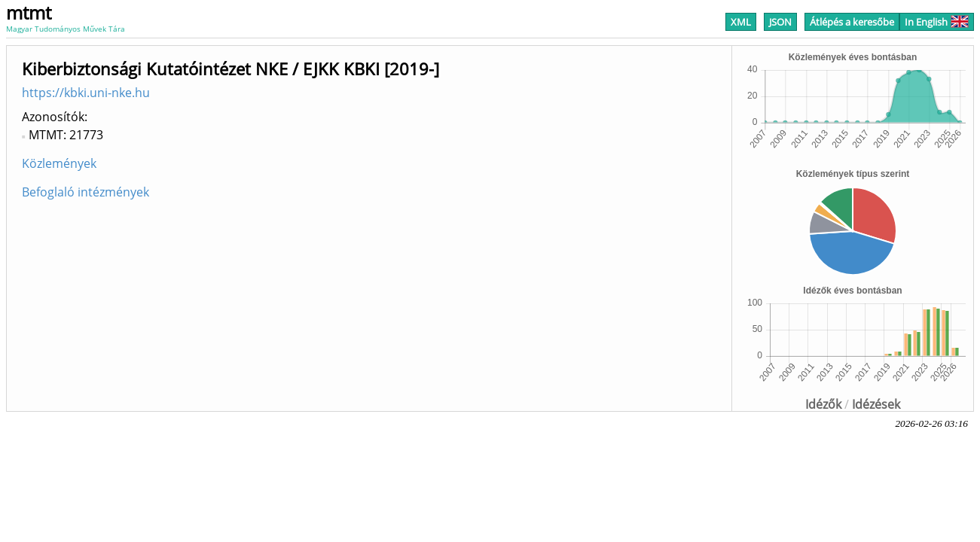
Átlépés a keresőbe (852, 22)
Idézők (823, 404)
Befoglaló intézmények (85, 192)
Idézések (876, 404)
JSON (780, 22)
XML (741, 22)
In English (937, 22)
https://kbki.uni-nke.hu (86, 93)
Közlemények (59, 163)
